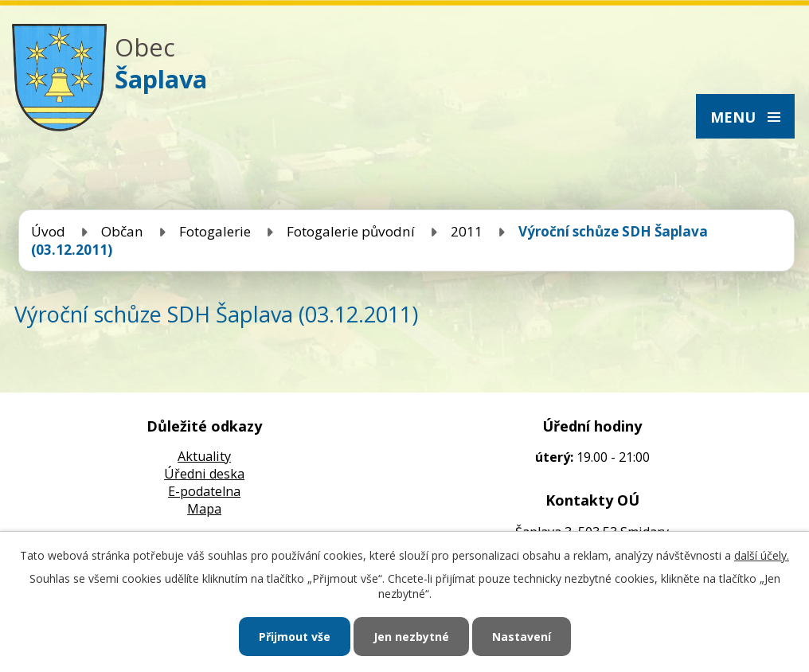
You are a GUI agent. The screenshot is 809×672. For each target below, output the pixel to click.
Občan (122, 231)
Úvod (48, 231)
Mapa (204, 509)
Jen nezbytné (411, 637)
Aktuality (204, 456)
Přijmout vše (295, 637)
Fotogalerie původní (351, 231)
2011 (467, 231)
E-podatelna (204, 491)
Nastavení (522, 637)
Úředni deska (204, 474)
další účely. (762, 555)
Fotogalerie (215, 231)
